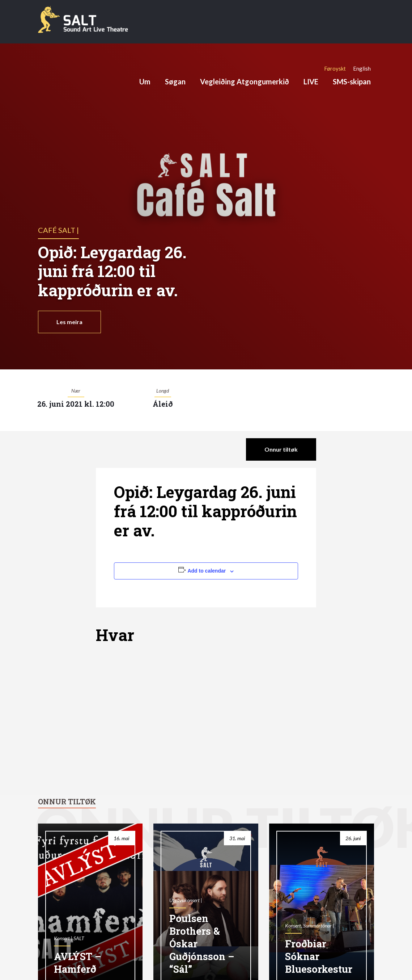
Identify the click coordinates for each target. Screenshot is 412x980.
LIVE (311, 81)
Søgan (175, 81)
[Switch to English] (362, 68)
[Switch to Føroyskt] (335, 68)
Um (145, 81)
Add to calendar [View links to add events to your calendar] (207, 571)
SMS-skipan (352, 81)
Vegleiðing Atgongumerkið (245, 81)
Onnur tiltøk (281, 449)
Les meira (69, 322)
